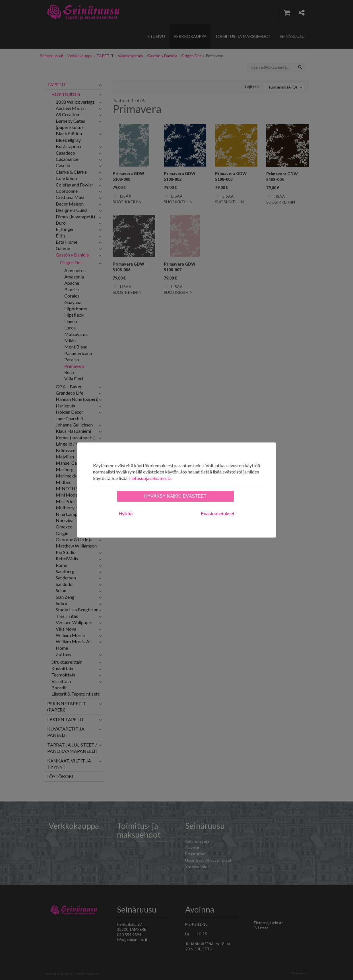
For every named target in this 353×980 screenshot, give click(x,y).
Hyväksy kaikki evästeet (175, 496)
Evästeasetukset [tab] (217, 514)
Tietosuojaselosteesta (150, 478)
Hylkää (126, 514)
